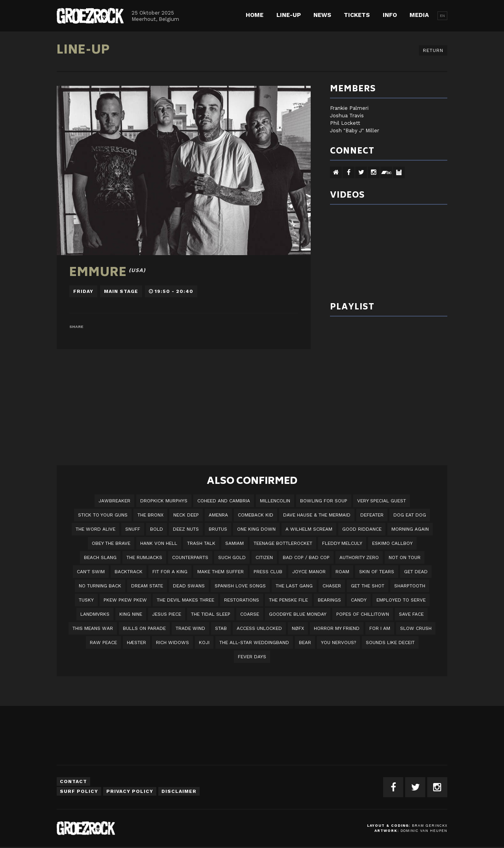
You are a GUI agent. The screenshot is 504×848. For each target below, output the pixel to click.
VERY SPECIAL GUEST (382, 501)
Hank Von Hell (159, 543)
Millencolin (275, 501)
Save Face (411, 614)
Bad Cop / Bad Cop (306, 557)
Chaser (332, 586)
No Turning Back (100, 586)
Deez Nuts (186, 529)
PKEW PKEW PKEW (125, 600)
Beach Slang (100, 557)
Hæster (136, 642)
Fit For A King (170, 572)
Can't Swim (91, 572)
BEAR (305, 642)
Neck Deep (186, 515)
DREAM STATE (147, 586)
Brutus (218, 529)
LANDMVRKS (95, 614)
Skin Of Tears (377, 572)
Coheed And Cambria (224, 501)
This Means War (93, 628)
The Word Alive (95, 529)
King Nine (131, 614)
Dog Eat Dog (410, 515)
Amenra (218, 515)
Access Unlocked (259, 628)
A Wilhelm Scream (309, 529)
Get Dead (416, 572)
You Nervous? (338, 642)
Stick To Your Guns (103, 515)
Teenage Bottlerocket (283, 543)
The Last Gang (294, 586)
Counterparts (190, 557)
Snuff (133, 529)
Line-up (289, 15)
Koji (204, 642)
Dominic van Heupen (424, 831)
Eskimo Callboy (392, 543)
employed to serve (401, 600)
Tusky (86, 600)
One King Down (256, 529)
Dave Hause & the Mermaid (317, 515)
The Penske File (288, 600)
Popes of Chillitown (363, 614)
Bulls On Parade (144, 628)
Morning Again (410, 529)
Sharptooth (410, 586)
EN (442, 16)
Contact (73, 781)
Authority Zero (359, 557)
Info (390, 15)
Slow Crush (416, 628)
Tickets (357, 15)
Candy (359, 600)
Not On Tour (405, 557)
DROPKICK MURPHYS (164, 501)
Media (419, 15)
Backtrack (129, 572)
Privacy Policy (130, 791)
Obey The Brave (111, 543)
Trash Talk (201, 543)
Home (255, 15)
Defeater (372, 515)
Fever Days (252, 657)
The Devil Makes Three (185, 600)
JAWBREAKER (114, 501)
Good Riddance (362, 529)
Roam (342, 572)
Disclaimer (179, 791)
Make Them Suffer (220, 572)
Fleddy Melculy (342, 543)
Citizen (264, 557)
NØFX (298, 628)
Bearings (329, 600)
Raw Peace (103, 642)
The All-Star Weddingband (254, 642)
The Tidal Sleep (211, 614)
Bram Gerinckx (430, 826)
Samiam (234, 543)
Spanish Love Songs (240, 586)
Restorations (242, 600)
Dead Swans (189, 586)
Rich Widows (172, 642)
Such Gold (232, 557)
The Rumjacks (144, 557)
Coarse (250, 614)
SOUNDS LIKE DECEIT (390, 642)
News (322, 15)
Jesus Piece (167, 614)
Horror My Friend (337, 628)
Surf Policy (79, 791)
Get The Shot (368, 586)
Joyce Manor (309, 572)
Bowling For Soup (324, 501)
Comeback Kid (256, 515)
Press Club (268, 572)
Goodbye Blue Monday (298, 614)
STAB (221, 628)
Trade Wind (190, 628)
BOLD (157, 529)
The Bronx (150, 515)
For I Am (380, 628)
